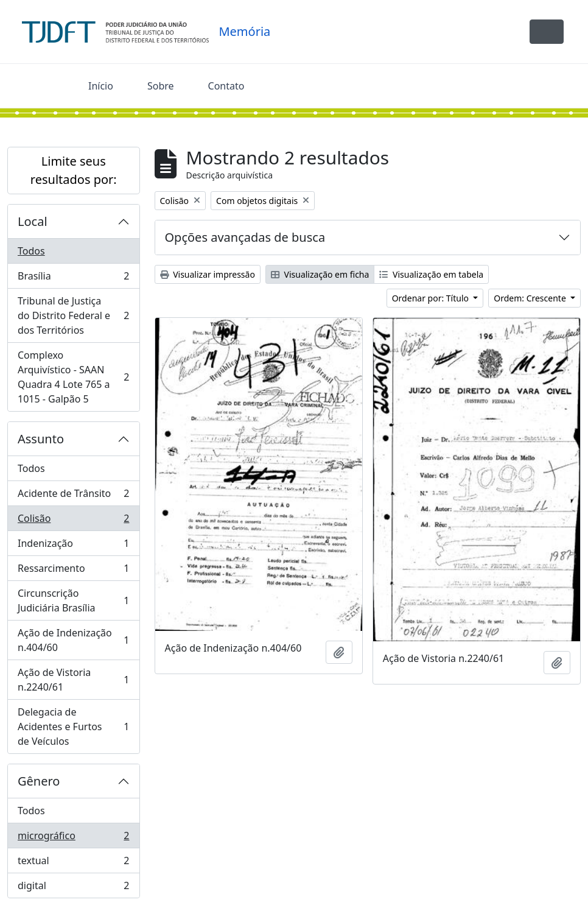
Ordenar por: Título (432, 298)
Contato (226, 86)
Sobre (161, 86)
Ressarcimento (73, 571)
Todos (31, 251)
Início (101, 86)
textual (73, 863)
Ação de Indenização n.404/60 (73, 640)
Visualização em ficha (320, 274)
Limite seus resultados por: (74, 170)
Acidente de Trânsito (73, 496)
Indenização (73, 546)
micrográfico (73, 838)
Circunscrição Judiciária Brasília (73, 600)
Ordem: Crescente (531, 298)
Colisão (73, 521)
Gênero (39, 781)
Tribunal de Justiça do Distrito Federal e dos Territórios (73, 315)
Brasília (73, 279)
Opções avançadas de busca (245, 237)
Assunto (41, 439)
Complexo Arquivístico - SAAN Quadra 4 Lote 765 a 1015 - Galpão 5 (73, 377)
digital (73, 888)
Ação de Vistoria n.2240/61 (73, 680)
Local (33, 221)
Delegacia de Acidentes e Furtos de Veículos (73, 727)
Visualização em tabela (431, 274)
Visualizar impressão (208, 274)
